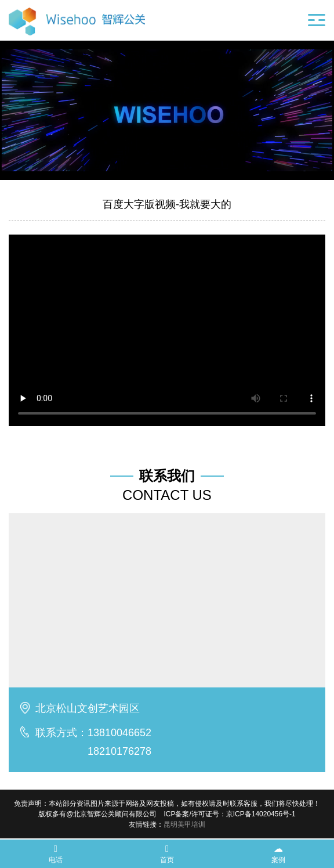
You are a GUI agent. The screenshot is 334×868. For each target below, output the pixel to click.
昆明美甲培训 (184, 824)
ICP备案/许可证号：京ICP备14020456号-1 (229, 814)
